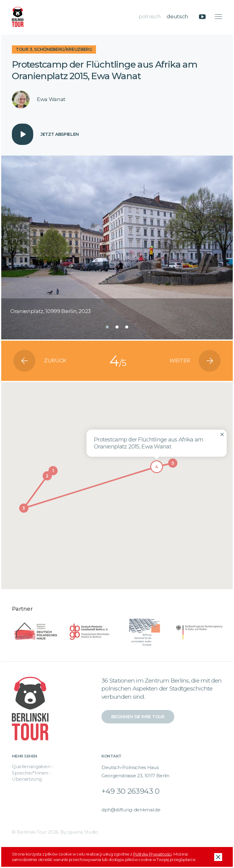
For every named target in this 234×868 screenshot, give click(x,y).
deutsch (177, 16)
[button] (107, 327)
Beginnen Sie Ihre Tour (138, 717)
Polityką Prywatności (152, 854)
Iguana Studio (83, 832)
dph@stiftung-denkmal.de (131, 810)
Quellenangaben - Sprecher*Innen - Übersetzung (32, 773)
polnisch (150, 16)
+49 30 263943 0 (131, 791)
